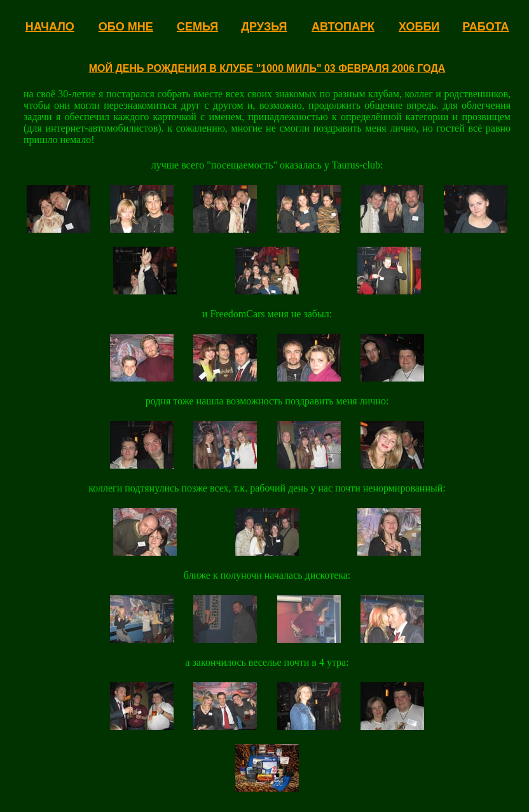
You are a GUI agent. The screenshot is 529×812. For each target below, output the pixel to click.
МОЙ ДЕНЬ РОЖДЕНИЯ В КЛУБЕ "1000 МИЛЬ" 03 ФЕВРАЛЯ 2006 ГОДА (267, 68)
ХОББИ (419, 27)
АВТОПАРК (343, 27)
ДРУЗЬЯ (264, 27)
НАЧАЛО (50, 27)
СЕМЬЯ (197, 27)
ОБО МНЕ (126, 27)
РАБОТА (485, 27)
